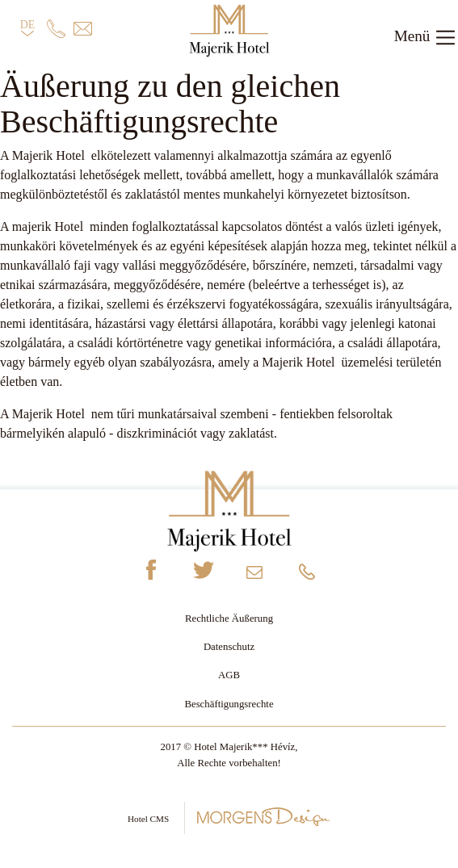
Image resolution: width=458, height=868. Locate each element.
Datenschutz (229, 647)
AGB (229, 675)
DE (28, 29)
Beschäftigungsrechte (229, 704)
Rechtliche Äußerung (229, 619)
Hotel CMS (229, 817)
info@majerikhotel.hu (255, 576)
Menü (426, 38)
